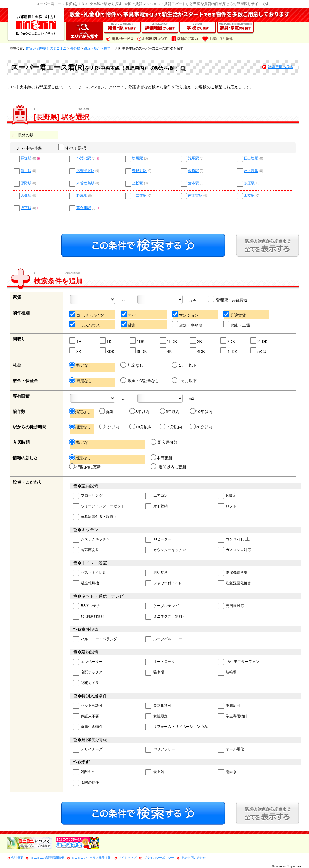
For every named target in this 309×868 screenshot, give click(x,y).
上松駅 (138, 183)
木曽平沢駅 (85, 171)
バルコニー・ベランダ (95, 639)
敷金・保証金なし (140, 381)
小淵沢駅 (84, 158)
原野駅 (26, 183)
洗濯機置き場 (233, 573)
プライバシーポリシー (159, 858)
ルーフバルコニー (164, 639)
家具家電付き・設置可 (95, 517)
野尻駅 (82, 196)
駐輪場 (227, 673)
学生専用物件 (233, 716)
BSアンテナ (87, 606)
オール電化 (231, 750)
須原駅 (249, 183)
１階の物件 (86, 783)
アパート (132, 314)
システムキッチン (91, 540)
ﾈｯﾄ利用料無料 (89, 617)
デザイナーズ (88, 750)
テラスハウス (85, 324)
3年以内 (140, 411)
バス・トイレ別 (90, 573)
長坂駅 (26, 158)
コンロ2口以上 (234, 540)
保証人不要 (86, 716)
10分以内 (141, 427)
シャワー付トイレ (164, 584)
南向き (227, 772)
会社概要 (17, 858)
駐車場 (155, 673)
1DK (137, 341)
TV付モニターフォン (239, 662)
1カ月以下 (185, 365)
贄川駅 (26, 171)
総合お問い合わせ (194, 858)
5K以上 (261, 351)
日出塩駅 (251, 158)
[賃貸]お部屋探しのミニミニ (46, 48)
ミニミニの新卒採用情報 (47, 858)
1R (76, 341)
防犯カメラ (86, 683)
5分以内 (110, 427)
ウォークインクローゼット (99, 507)
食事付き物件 (88, 727)
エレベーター (88, 662)
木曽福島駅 (85, 183)
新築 (107, 411)
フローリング (88, 496)
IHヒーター (158, 540)
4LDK (229, 351)
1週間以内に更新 (169, 467)
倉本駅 (193, 183)
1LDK (169, 341)
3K (76, 351)
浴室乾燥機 (86, 584)
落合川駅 (84, 208)
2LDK (259, 341)
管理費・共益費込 (228, 299)
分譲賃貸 (235, 314)
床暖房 (227, 496)
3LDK (139, 351)
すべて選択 (73, 148)
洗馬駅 (193, 158)
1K (106, 341)
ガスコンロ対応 (234, 550)
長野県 (75, 48)
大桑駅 (26, 196)
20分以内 (201, 427)
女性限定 (157, 716)
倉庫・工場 (237, 324)
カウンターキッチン (166, 550)
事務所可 (229, 706)
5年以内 (170, 411)
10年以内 (201, 411)
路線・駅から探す (97, 48)
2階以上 (83, 772)
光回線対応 (231, 606)
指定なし (81, 365)
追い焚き (157, 573)
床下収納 (157, 507)
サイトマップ (127, 858)
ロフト (227, 507)
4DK (198, 351)
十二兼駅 (139, 196)
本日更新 (162, 458)
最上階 (155, 772)
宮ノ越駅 (251, 171)
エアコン (157, 496)
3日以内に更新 (85, 467)
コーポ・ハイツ (87, 314)
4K (166, 351)
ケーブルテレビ (162, 606)
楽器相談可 (158, 706)
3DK (107, 351)
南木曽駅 (195, 196)
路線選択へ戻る (281, 67)
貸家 (128, 324)
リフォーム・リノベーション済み (177, 727)
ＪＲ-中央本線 (29, 148)
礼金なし (132, 365)
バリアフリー (160, 750)
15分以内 (171, 427)
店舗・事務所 (188, 324)
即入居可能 (164, 442)
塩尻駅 (138, 158)
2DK (228, 341)
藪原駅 (193, 171)
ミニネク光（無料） (166, 617)
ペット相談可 (88, 706)
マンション (186, 314)
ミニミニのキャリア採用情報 (91, 858)
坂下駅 (26, 208)
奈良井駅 (139, 171)
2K (196, 341)
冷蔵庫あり (86, 550)
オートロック (160, 662)
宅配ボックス (88, 673)
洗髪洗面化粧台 (234, 584)
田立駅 (249, 196)
